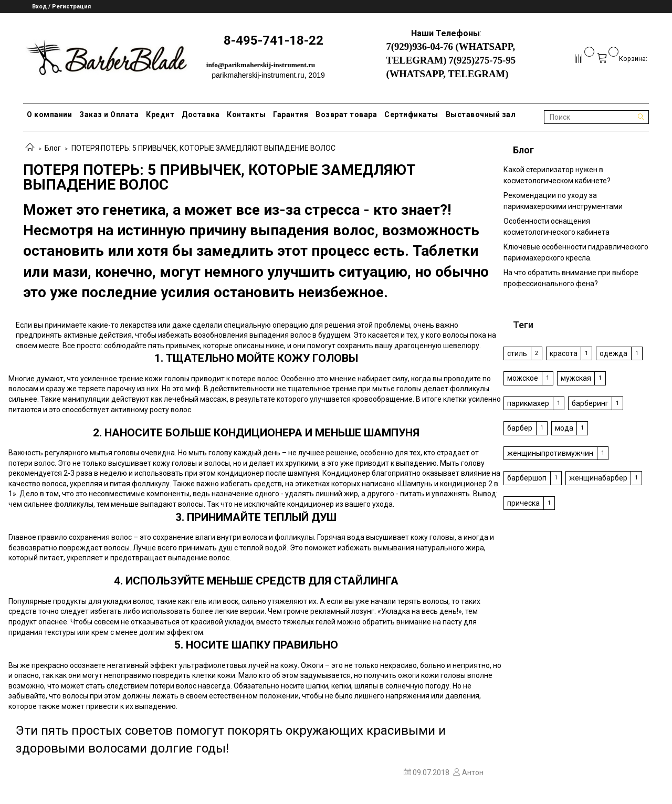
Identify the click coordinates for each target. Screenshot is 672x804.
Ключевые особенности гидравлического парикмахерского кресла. (576, 252)
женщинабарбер (598, 478)
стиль (517, 353)
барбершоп (527, 478)
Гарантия (291, 114)
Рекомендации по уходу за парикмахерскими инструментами (563, 201)
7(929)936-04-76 (419, 46)
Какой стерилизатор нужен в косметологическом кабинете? (557, 175)
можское (523, 378)
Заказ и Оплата (109, 114)
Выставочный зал (481, 114)
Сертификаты (411, 114)
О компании (49, 114)
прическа (523, 503)
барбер (520, 428)
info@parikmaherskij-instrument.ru (261, 65)
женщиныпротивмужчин (550, 453)
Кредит (160, 114)
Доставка (201, 114)
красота (564, 353)
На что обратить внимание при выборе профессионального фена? (571, 278)
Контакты (246, 114)
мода (564, 428)
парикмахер (528, 403)
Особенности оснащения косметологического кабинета (556, 227)
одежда (613, 353)
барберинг (590, 403)
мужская (576, 378)
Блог (53, 148)
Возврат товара (346, 114)
